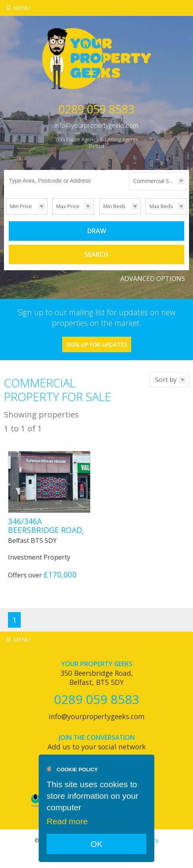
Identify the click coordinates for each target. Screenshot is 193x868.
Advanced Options (153, 279)
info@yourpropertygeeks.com (96, 125)
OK (96, 844)
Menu (22, 8)
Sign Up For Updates (97, 344)
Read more (67, 821)
